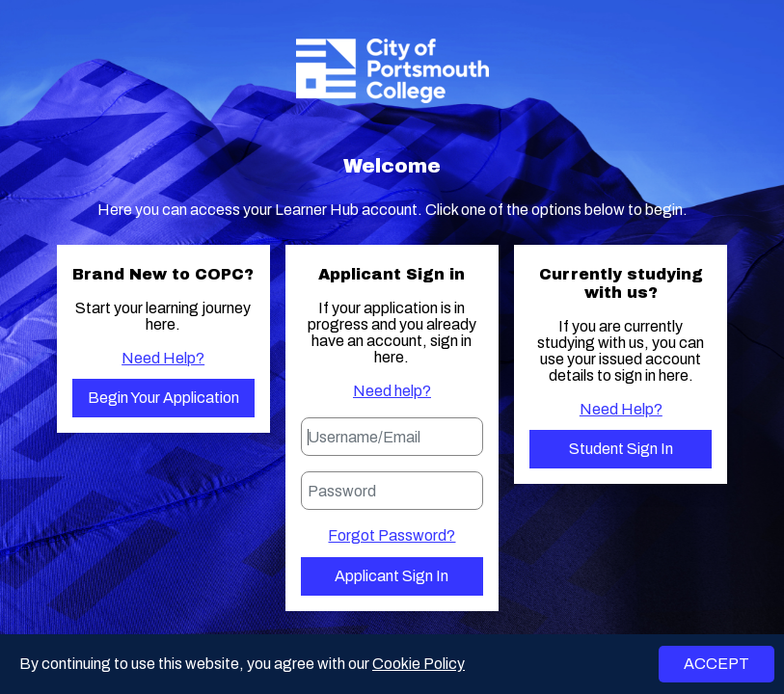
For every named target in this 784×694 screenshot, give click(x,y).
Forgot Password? (392, 535)
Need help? (392, 391)
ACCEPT (716, 664)
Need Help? (163, 358)
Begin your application (163, 398)
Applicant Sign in (392, 576)
